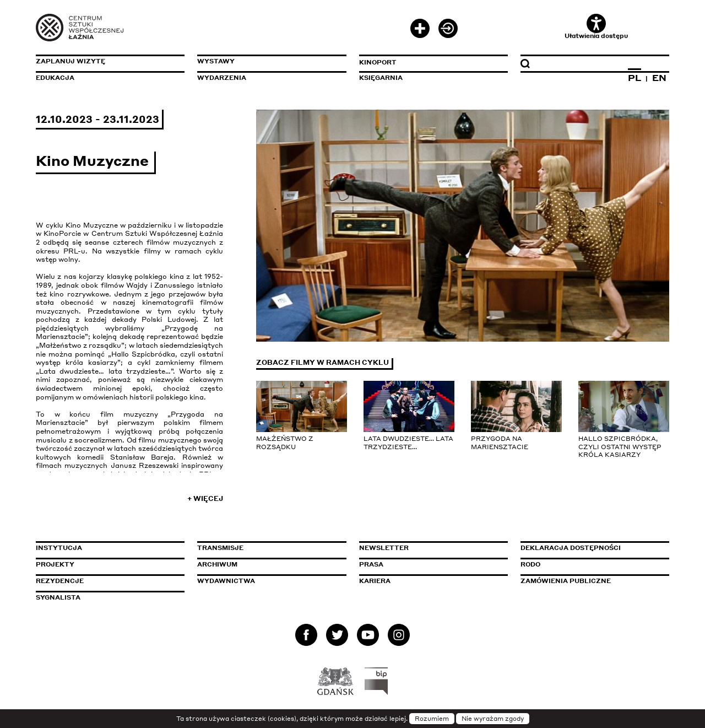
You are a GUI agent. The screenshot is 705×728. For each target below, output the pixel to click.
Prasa (371, 564)
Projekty (55, 564)
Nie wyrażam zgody (493, 719)
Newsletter (384, 548)
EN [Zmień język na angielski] (659, 78)
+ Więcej (205, 498)
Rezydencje (60, 581)
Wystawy (216, 61)
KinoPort (378, 62)
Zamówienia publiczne (590, 581)
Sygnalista (58, 597)
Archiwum (217, 564)
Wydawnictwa (226, 581)
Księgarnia (381, 78)
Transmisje (267, 548)
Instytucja (59, 548)
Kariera (375, 581)
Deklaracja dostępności (571, 548)
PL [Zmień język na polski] (634, 78)
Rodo (530, 564)
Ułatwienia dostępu (596, 27)
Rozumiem (432, 719)
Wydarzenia (222, 78)
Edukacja (55, 78)
